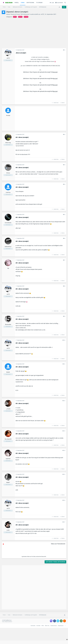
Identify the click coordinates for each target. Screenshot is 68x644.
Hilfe (43, 626)
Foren (23, 3)
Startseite (33, 626)
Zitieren (63, 103)
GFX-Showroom (25, 14)
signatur (20, 17)
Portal (17, 3)
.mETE (42, 14)
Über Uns (47, 626)
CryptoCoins (30, 3)
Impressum (61, 626)
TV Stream (39, 3)
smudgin (26, 17)
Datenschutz (54, 626)
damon (15, 17)
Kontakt (38, 626)
